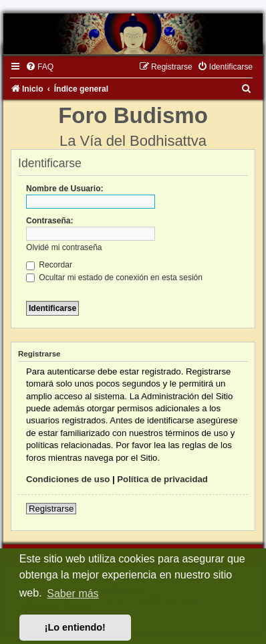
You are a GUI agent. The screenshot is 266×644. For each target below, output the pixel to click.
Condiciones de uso (68, 479)
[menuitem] (39, 67)
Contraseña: (50, 221)
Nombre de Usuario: (65, 189)
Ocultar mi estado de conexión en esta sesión (114, 278)
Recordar (49, 265)
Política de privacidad (162, 479)
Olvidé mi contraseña (64, 247)
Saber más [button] (73, 594)
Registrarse (51, 509)
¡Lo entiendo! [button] (75, 627)
